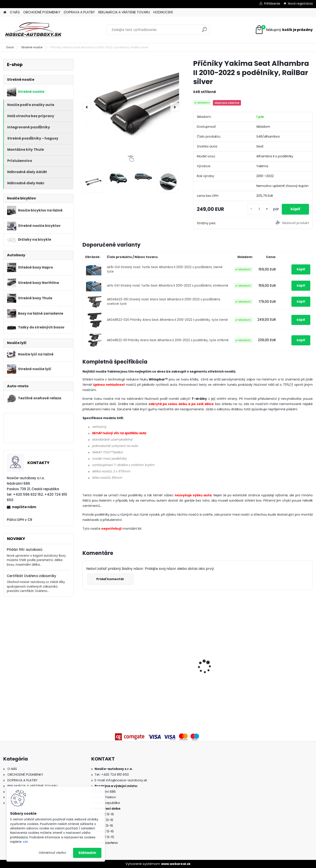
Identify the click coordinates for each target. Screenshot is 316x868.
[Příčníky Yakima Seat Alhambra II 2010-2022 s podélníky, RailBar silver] (131, 107)
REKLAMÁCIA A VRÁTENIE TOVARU (124, 12)
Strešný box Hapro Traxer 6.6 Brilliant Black (227, 665)
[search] (204, 31)
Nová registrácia (300, 4)
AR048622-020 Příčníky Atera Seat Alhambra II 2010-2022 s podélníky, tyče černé (167, 320)
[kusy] (259, 209)
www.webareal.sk (176, 864)
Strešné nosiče (32, 47)
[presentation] (87, 107)
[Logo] (33, 30)
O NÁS (15, 12)
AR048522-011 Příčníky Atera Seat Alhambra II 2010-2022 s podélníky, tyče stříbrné (168, 340)
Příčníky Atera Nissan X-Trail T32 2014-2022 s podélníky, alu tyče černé (168, 657)
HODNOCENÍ (163, 12)
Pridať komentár (110, 579)
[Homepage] (5, 12)
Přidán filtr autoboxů (25, 550)
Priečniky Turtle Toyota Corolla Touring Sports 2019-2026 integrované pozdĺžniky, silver (110, 657)
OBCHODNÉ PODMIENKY (42, 12)
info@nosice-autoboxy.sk (127, 780)
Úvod (10, 47)
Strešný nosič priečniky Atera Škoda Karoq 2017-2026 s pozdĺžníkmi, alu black (282, 666)
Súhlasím (87, 853)
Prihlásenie (272, 4)
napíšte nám (24, 507)
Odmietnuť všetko (52, 853)
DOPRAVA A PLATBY (79, 12)
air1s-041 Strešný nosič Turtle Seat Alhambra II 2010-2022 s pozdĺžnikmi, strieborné (168, 286)
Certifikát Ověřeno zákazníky (31, 576)
